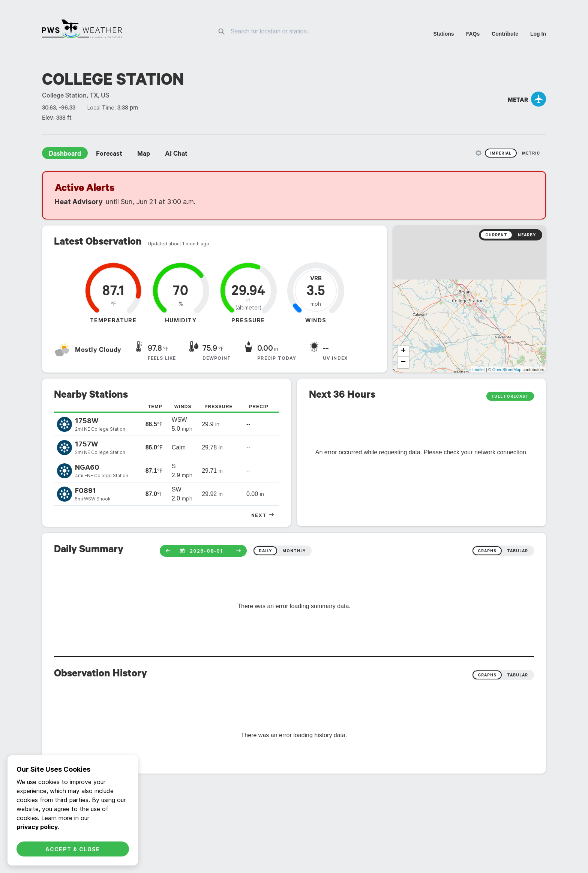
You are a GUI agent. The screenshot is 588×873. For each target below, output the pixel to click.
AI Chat (176, 155)
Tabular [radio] (517, 675)
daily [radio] (265, 551)
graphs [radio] (487, 551)
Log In (538, 34)
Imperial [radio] (501, 153)
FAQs (473, 34)
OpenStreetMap (507, 370)
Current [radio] (496, 235)
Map (144, 155)
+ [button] (403, 351)
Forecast (109, 155)
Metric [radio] (531, 153)
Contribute (505, 34)
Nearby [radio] (527, 235)
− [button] (403, 362)
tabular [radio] (517, 551)
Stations (443, 34)
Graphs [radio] (487, 675)
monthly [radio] (294, 551)
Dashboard (65, 155)
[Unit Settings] (478, 153)
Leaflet (479, 370)
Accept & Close (73, 849)
